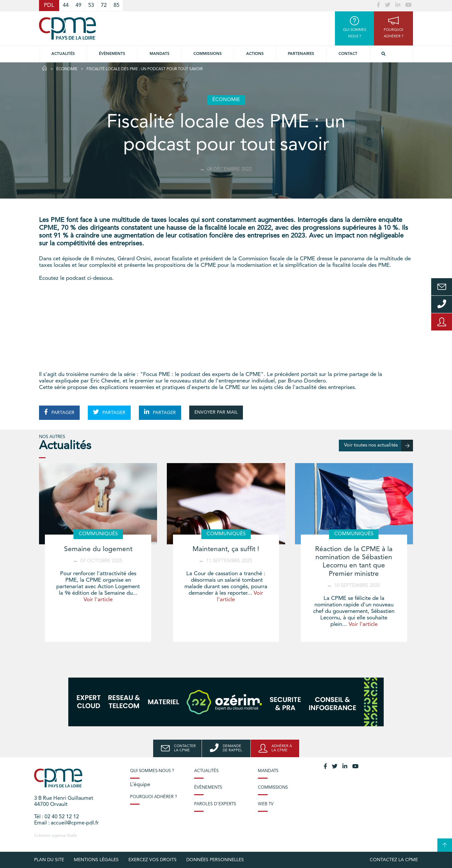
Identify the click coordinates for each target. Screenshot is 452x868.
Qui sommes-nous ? (152, 771)
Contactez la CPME (394, 860)
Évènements (112, 54)
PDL (49, 5)
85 (116, 5)
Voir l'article (98, 600)
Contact (348, 54)
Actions (255, 54)
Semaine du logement (98, 549)
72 (104, 5)
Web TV (266, 804)
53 (91, 5)
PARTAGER (59, 412)
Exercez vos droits (153, 860)
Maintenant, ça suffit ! (226, 549)
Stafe (72, 836)
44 (66, 5)
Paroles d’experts (215, 804)
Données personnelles (215, 860)
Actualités (63, 54)
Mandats (160, 54)
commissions (208, 54)
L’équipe (140, 785)
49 (78, 5)
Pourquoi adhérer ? (153, 797)
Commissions (273, 788)
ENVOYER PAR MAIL (216, 412)
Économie (67, 69)
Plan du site (49, 860)
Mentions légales (96, 860)
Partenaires (301, 54)
